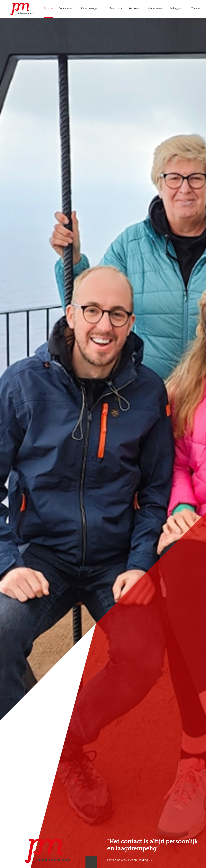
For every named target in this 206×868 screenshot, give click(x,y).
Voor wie (66, 8)
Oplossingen (90, 8)
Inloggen (177, 8)
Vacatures (155, 8)
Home (49, 8)
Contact (197, 8)
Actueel (135, 8)
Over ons (115, 8)
